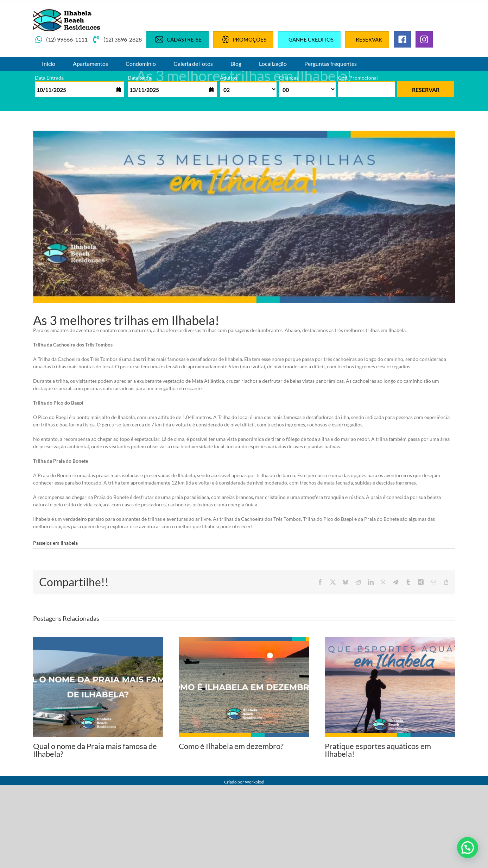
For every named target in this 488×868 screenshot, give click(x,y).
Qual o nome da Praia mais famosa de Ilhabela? (95, 750)
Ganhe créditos (311, 39)
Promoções (243, 39)
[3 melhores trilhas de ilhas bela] (244, 217)
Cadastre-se (178, 39)
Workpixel (255, 782)
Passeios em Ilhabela (55, 543)
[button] (468, 848)
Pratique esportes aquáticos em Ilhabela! (378, 750)
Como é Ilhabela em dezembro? (231, 746)
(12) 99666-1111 (61, 39)
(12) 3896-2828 (117, 39)
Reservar (369, 39)
